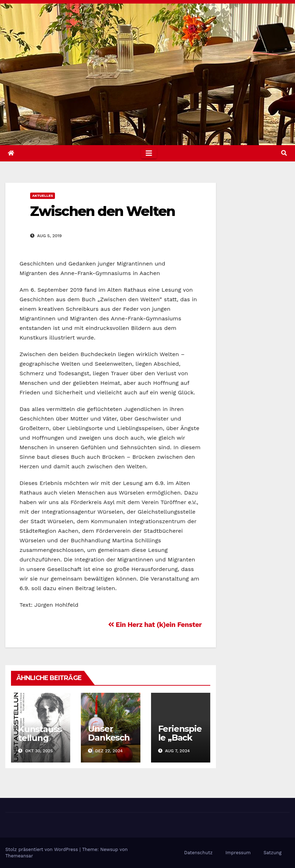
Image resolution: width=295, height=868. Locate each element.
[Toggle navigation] (149, 153)
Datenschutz (198, 853)
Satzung (272, 853)
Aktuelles (43, 196)
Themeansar (19, 856)
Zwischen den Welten (102, 211)
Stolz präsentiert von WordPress (42, 849)
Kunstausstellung (40, 733)
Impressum (238, 853)
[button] (284, 153)
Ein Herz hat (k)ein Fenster (155, 625)
